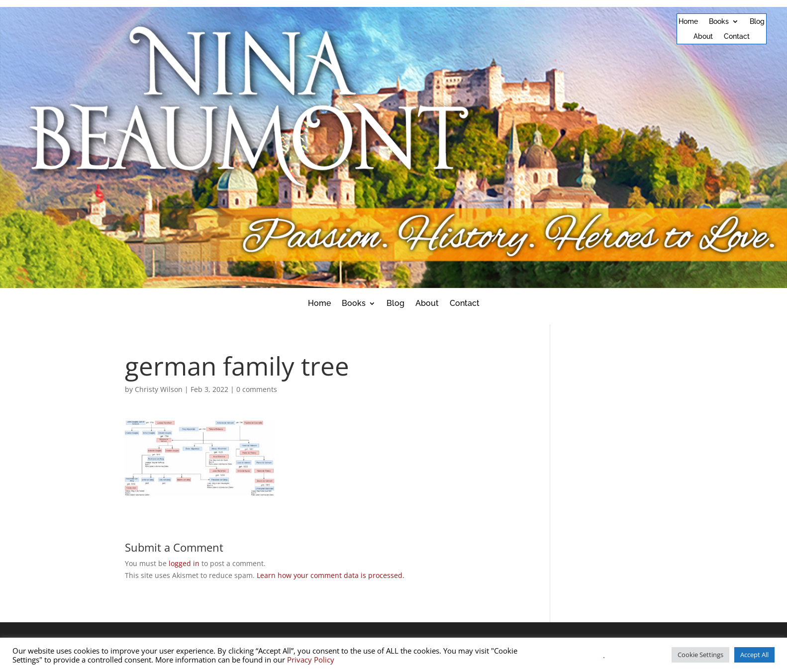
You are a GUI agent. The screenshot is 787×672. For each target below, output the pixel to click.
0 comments (257, 389)
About (703, 37)
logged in (184, 563)
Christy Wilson (159, 389)
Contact (737, 37)
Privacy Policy (311, 660)
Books (719, 22)
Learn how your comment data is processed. (331, 575)
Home (688, 22)
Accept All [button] (754, 655)
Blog (757, 22)
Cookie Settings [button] (700, 655)
